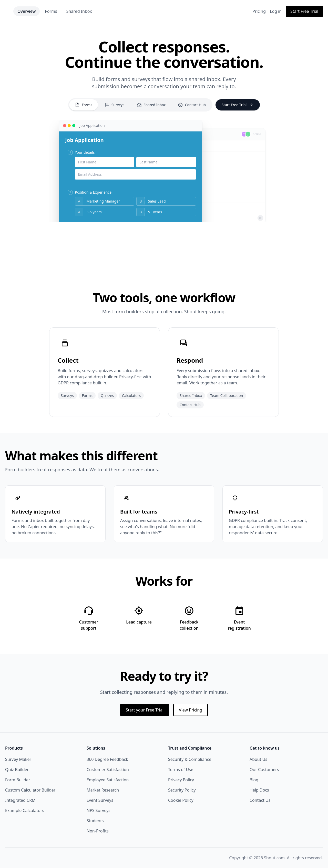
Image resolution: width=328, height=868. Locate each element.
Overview (49, 11)
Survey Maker (18, 759)
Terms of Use (181, 770)
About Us (258, 759)
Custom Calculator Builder (30, 790)
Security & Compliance (190, 759)
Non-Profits (98, 831)
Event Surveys (100, 800)
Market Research (103, 790)
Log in (276, 11)
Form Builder (18, 780)
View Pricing (191, 710)
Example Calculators (25, 810)
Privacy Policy (181, 780)
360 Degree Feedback (107, 759)
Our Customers (264, 770)
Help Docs (259, 790)
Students (95, 821)
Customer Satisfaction (108, 770)
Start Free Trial (304, 11)
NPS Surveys (99, 810)
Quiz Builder (17, 770)
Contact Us (260, 800)
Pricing (259, 11)
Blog (254, 780)
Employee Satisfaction (108, 780)
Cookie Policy (181, 800)
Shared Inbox (101, 11)
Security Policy (182, 790)
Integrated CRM (20, 800)
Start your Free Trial (145, 710)
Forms (73, 11)
